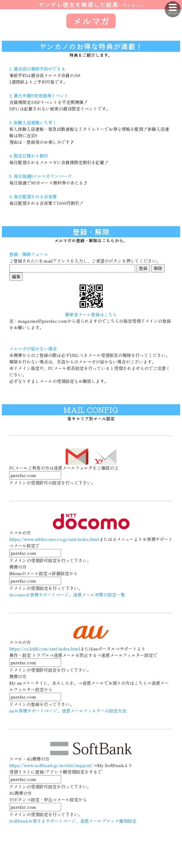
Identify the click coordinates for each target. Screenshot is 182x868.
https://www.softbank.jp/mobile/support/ (51, 765)
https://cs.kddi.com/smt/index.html (45, 649)
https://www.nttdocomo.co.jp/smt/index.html (54, 539)
